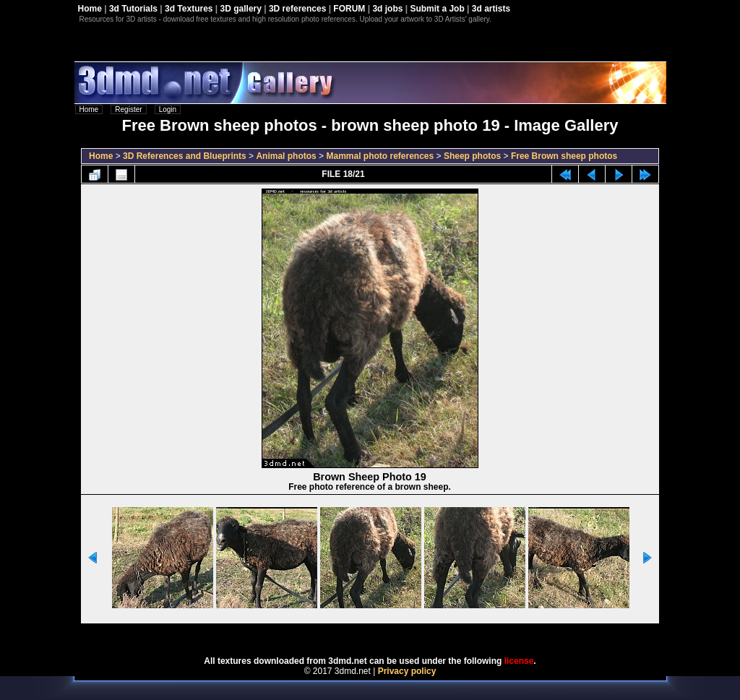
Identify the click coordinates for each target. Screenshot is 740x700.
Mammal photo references (380, 156)
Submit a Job (437, 9)
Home (90, 9)
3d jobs (387, 9)
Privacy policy (407, 671)
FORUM (349, 9)
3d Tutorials (133, 9)
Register (128, 109)
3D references (297, 9)
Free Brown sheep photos (564, 156)
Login (168, 109)
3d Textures (189, 9)
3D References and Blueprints (185, 156)
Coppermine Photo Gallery (388, 635)
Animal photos (286, 156)
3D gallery (241, 9)
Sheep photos (472, 156)
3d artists (491, 9)
